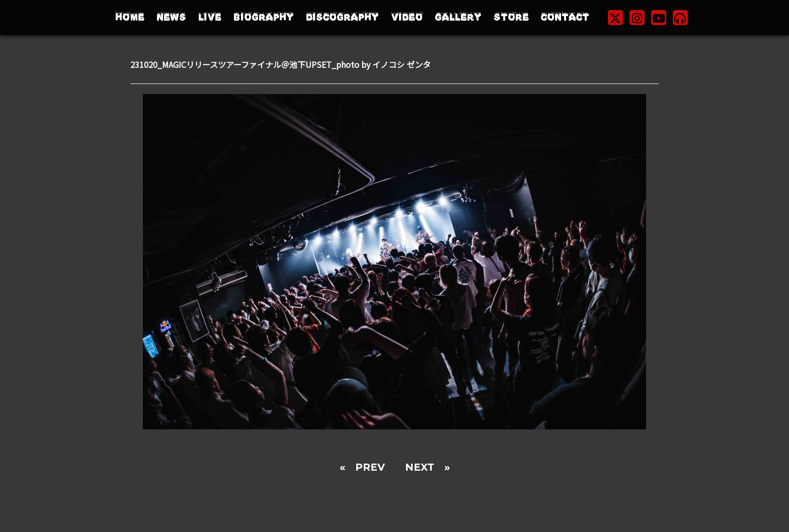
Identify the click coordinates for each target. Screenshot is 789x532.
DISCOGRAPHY (342, 17)
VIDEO (407, 17)
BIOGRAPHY (264, 17)
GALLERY (458, 17)
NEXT (420, 467)
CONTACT (565, 17)
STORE (511, 17)
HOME (130, 17)
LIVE (210, 17)
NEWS (171, 17)
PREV (370, 467)
